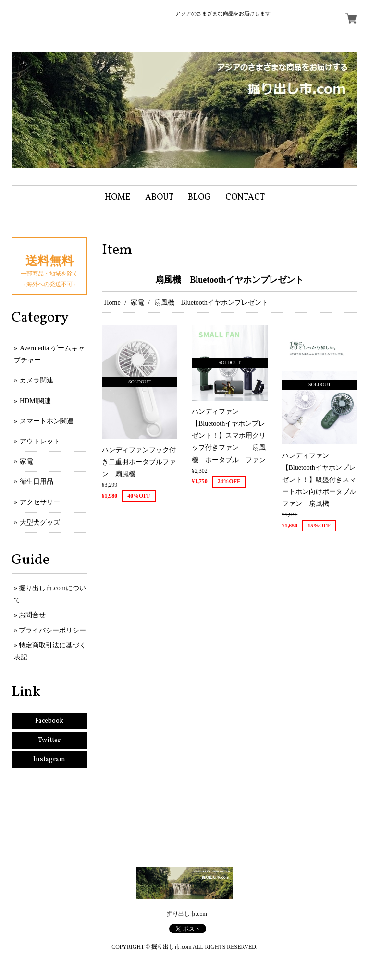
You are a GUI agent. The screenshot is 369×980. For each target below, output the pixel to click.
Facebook (49, 721)
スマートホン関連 (47, 421)
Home (112, 303)
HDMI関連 (35, 401)
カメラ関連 (37, 380)
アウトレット (40, 441)
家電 (137, 303)
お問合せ (32, 615)
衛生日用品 (37, 482)
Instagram (49, 759)
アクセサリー (40, 502)
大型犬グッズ (40, 522)
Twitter (49, 740)
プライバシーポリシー (52, 630)
